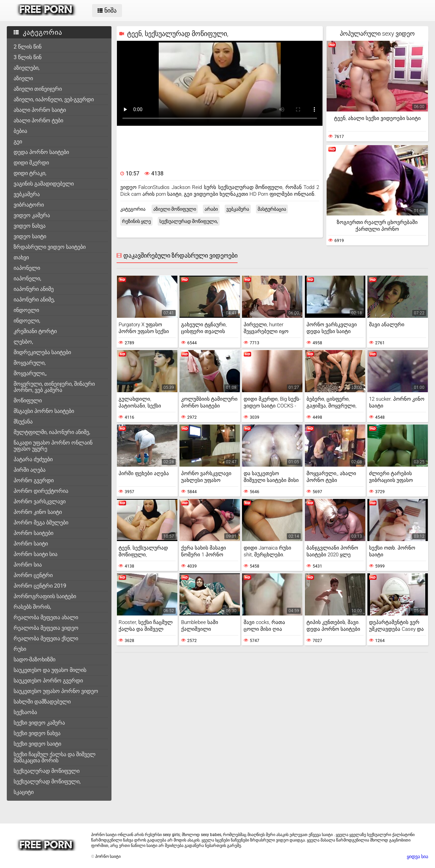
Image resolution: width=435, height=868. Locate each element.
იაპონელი (27, 268)
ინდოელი (26, 310)
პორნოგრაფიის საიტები (45, 596)
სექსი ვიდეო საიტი (37, 744)
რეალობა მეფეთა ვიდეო (46, 628)
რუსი (20, 649)
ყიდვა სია (417, 856)
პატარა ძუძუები (33, 459)
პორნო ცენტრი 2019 (40, 586)
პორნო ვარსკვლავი (40, 501)
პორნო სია (28, 565)
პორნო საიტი (31, 544)
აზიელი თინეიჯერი (38, 89)
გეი (18, 142)
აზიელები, (27, 68)
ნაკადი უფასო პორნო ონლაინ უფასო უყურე (53, 446)
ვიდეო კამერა (32, 215)
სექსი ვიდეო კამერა (39, 723)
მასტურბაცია (272, 209)
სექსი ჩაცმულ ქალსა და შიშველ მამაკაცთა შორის (55, 757)
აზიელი (23, 78)
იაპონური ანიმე (34, 289)
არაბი (211, 209)
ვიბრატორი (29, 205)
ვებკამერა (27, 194)
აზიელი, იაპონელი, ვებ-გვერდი (54, 99)
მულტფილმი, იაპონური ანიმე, (52, 432)
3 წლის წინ (28, 57)
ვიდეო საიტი (30, 236)
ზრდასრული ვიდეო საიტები (50, 247)
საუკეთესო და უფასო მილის (50, 670)
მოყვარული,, (30, 373)
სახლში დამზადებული (42, 702)
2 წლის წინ (28, 47)
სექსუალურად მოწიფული (47, 771)
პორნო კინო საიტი (38, 512)
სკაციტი (24, 792)
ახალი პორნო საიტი (40, 110)
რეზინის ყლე (136, 221)
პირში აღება (30, 470)
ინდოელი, (27, 321)
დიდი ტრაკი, (30, 173)
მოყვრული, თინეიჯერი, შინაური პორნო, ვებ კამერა (54, 387)
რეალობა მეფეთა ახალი (46, 617)
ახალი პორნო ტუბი (38, 120)
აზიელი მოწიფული (175, 209)
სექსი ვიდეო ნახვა (37, 733)
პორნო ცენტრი (33, 575)
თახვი (21, 257)
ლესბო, (23, 342)
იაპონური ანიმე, (34, 300)
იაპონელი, (27, 279)
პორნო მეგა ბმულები (41, 523)
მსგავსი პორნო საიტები (44, 411)
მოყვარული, (30, 363)
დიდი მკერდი (31, 163)
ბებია (20, 131)
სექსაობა (25, 712)
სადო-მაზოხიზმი (34, 659)
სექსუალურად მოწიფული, (47, 782)
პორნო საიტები (33, 533)
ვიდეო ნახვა (30, 226)
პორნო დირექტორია (41, 491)
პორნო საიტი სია (36, 554)
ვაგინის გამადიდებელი (44, 184)
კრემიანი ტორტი (35, 331)
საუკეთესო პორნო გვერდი (48, 681)
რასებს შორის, (32, 607)
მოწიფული (28, 401)
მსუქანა (23, 422)
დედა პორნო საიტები (41, 152)
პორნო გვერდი (34, 480)
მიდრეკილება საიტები (42, 352)
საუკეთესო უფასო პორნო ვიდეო (56, 691)
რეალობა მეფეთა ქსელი (46, 638)
